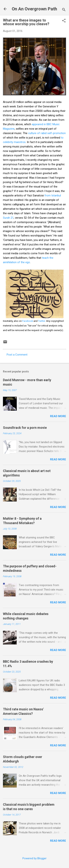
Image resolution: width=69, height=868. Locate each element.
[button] (64, 21)
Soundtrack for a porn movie (25, 428)
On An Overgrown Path (34, 9)
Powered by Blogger (34, 858)
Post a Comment (17, 355)
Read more (58, 416)
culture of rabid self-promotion (47, 133)
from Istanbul (53, 195)
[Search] (64, 10)
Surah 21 (8, 218)
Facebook (28, 321)
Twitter (42, 321)
